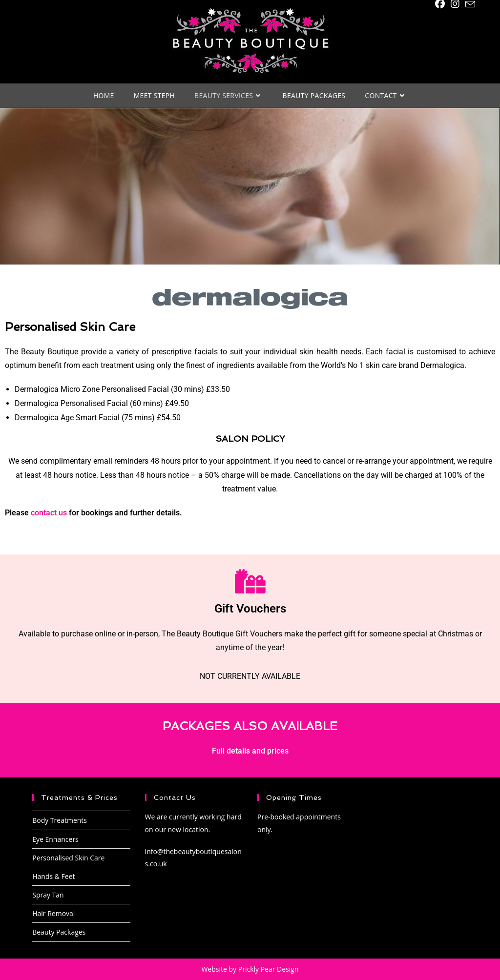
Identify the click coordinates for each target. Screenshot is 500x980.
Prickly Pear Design (269, 969)
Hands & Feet (53, 876)
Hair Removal (53, 913)
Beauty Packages (59, 932)
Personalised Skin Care (68, 858)
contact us (49, 513)
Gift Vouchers (250, 609)
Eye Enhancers (55, 839)
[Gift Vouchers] (250, 581)
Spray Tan (48, 895)
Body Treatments (60, 820)
